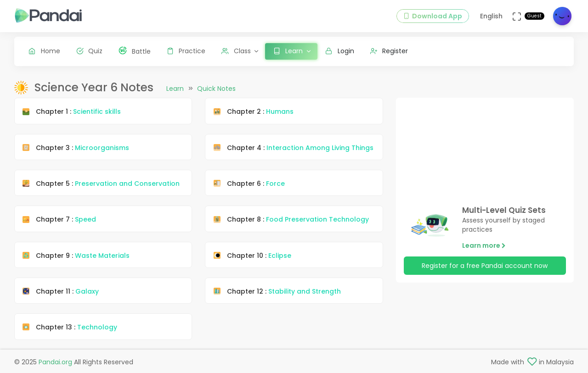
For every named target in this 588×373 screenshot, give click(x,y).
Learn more (484, 245)
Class (236, 51)
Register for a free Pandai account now (485, 266)
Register (389, 51)
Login (340, 51)
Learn (175, 89)
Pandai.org (55, 362)
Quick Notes (216, 89)
